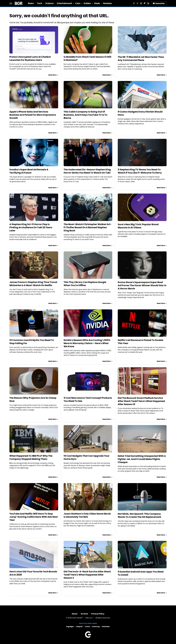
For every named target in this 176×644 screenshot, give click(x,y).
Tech (40, 3)
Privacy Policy (98, 614)
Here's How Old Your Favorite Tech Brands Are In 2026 (33, 573)
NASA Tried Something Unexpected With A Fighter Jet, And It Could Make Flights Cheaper (142, 459)
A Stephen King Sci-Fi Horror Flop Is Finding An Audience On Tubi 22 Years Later (31, 227)
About (75, 614)
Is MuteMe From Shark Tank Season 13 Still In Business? (87, 58)
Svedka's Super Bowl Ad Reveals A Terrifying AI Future (29, 171)
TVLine (87, 627)
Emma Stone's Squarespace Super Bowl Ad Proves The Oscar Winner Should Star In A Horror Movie (142, 285)
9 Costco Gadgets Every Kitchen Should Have (140, 113)
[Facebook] (134, 3)
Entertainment (64, 3)
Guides (87, 3)
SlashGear (106, 627)
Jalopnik (79, 627)
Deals (97, 3)
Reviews (108, 3)
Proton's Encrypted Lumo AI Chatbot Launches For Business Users (30, 58)
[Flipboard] (145, 3)
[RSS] (148, 3)
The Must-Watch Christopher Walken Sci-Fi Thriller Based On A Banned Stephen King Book (88, 227)
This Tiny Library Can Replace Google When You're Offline (85, 284)
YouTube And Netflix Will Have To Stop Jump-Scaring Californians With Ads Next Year (34, 517)
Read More (52, 75)
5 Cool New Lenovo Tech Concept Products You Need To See (88, 399)
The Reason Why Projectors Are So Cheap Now (33, 399)
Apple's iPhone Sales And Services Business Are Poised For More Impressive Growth (33, 115)
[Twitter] (137, 3)
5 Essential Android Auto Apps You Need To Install (141, 573)
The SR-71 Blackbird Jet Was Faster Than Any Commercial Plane (141, 59)
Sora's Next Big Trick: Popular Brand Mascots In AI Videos (138, 226)
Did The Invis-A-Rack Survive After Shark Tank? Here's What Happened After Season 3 (87, 575)
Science (50, 3)
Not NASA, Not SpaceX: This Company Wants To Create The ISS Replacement (139, 515)
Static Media (77, 618)
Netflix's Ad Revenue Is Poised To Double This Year (140, 342)
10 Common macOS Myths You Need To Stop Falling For (32, 342)
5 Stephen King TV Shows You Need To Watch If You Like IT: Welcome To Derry (140, 171)
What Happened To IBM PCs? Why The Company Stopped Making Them (31, 457)
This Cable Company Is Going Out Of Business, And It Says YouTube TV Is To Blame (85, 115)
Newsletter (159, 3)
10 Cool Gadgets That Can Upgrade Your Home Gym (87, 457)
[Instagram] (141, 3)
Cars (78, 3)
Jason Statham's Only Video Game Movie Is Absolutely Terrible (87, 515)
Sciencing (96, 627)
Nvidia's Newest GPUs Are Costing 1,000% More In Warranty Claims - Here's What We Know (87, 343)
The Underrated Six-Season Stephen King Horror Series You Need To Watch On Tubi (87, 171)
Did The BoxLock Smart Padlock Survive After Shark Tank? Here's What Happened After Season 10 (141, 401)
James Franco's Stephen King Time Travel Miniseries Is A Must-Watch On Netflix (33, 284)
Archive (84, 614)
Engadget (70, 627)
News (31, 3)
